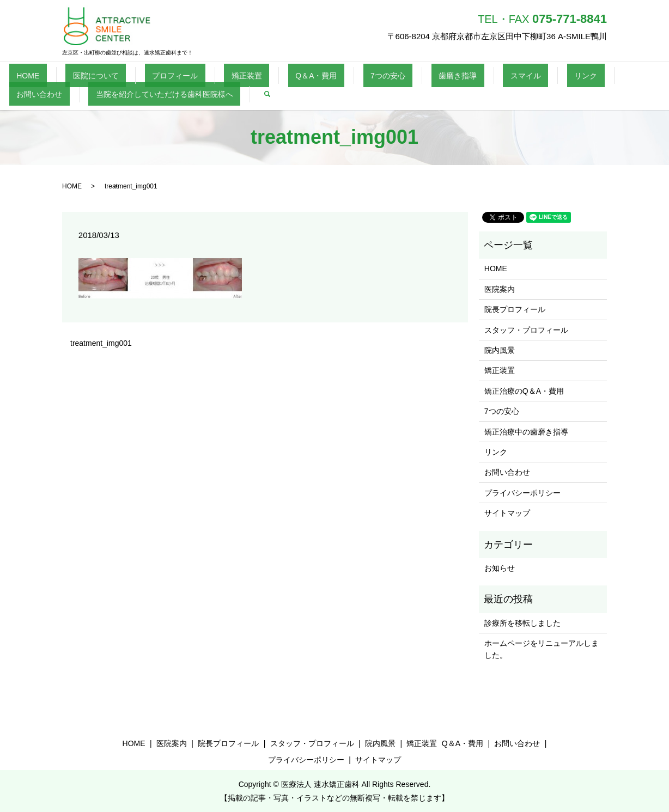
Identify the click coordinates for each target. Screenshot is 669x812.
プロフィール (138, 75)
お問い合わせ (514, 75)
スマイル (416, 75)
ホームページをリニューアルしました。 (542, 649)
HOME (21, 75)
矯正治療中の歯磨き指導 (526, 431)
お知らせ (500, 567)
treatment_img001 (101, 343)
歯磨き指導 (362, 75)
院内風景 (500, 350)
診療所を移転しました (522, 622)
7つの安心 (307, 75)
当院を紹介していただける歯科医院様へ (78, 93)
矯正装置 (196, 75)
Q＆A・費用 (250, 75)
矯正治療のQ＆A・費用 (524, 390)
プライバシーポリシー (522, 492)
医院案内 (500, 288)
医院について (74, 75)
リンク (461, 75)
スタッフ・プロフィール (526, 329)
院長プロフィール (515, 309)
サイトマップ (507, 512)
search (173, 94)
